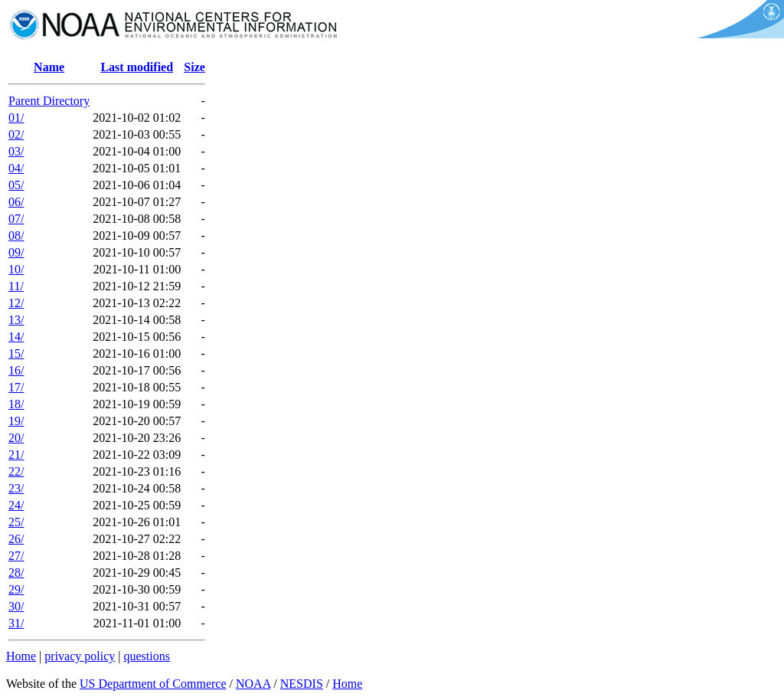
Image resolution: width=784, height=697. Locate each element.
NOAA (253, 684)
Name (49, 67)
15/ (16, 353)
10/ (16, 269)
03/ (16, 151)
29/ (16, 589)
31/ (16, 623)
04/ (16, 168)
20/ (16, 438)
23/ (16, 488)
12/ (16, 303)
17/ (16, 387)
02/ (16, 134)
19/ (16, 421)
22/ (16, 471)
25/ (16, 522)
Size (194, 67)
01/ (16, 118)
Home (21, 656)
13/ (16, 320)
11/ (16, 286)
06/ (16, 202)
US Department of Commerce (153, 684)
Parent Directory (49, 101)
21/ (16, 455)
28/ (16, 573)
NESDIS (302, 684)
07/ (16, 219)
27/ (16, 556)
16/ (16, 370)
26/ (16, 539)
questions (146, 656)
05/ (16, 185)
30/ (16, 606)
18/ (16, 404)
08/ (16, 236)
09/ (16, 252)
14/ (16, 337)
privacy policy (80, 656)
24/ (16, 505)
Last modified (137, 67)
